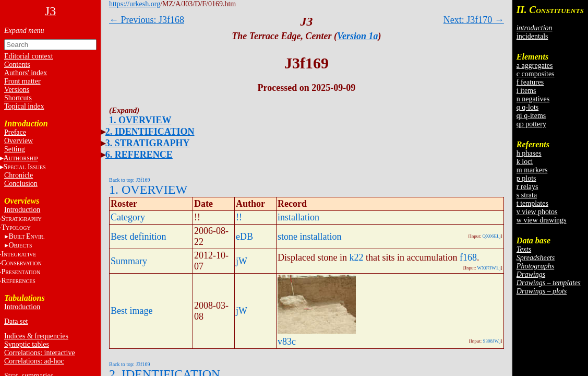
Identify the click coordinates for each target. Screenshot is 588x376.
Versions (17, 90)
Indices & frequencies (36, 336)
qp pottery (531, 124)
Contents (17, 64)
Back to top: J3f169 (130, 180)
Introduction (22, 210)
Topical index (24, 106)
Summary (129, 261)
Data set (16, 321)
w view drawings (542, 220)
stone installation (309, 237)
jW (242, 261)
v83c (287, 342)
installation (298, 217)
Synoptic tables (27, 344)
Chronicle (19, 175)
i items (526, 91)
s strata (527, 195)
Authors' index (26, 73)
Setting (15, 149)
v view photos (537, 212)
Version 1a (358, 36)
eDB (244, 237)
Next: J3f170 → (474, 20)
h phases (529, 153)
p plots (526, 178)
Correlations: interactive (40, 353)
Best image (131, 311)
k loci (525, 162)
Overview (19, 141)
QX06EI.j (492, 236)
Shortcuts (18, 98)
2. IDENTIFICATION (150, 132)
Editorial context (29, 56)
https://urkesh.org (135, 4)
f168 (468, 257)
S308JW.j (491, 341)
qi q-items (531, 116)
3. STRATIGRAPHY (148, 143)
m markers (532, 170)
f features (530, 82)
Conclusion (21, 184)
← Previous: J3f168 (147, 20)
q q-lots (527, 107)
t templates (532, 203)
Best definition (139, 237)
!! (239, 217)
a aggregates (535, 66)
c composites (536, 74)
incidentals (532, 36)
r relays (527, 187)
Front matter (22, 81)
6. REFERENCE (139, 155)
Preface (15, 132)
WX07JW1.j (489, 268)
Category (128, 217)
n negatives (533, 99)
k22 (356, 257)
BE (26, 236)
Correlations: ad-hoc (34, 361)
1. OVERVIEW (140, 120)
